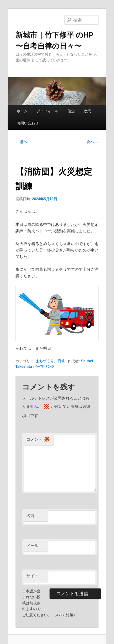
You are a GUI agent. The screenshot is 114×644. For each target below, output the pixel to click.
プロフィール (47, 111)
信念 (71, 111)
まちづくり (45, 361)
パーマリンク (44, 367)
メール (32, 546)
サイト (32, 576)
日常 (61, 361)
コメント (38, 440)
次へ (93, 142)
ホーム (22, 111)
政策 (87, 111)
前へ (21, 142)
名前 (30, 516)
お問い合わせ (28, 123)
